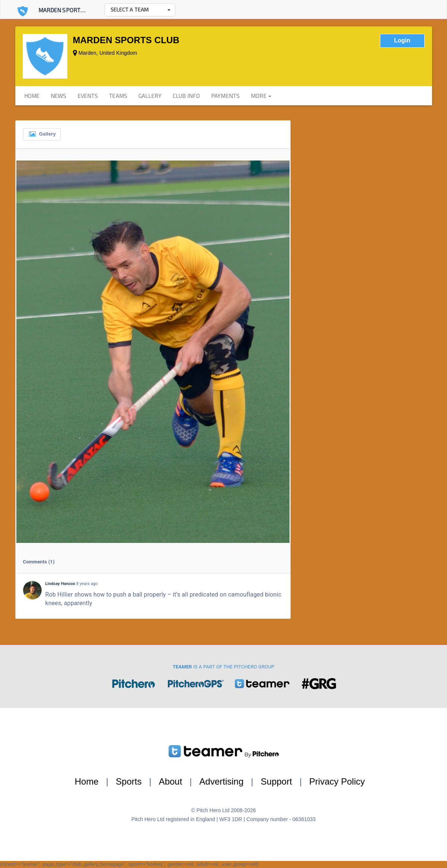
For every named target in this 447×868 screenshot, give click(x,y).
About (171, 781)
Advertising (222, 781)
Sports (129, 781)
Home (87, 781)
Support (277, 781)
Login (402, 40)
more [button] (261, 96)
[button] (140, 10)
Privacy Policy (337, 781)
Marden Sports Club (68, 10)
